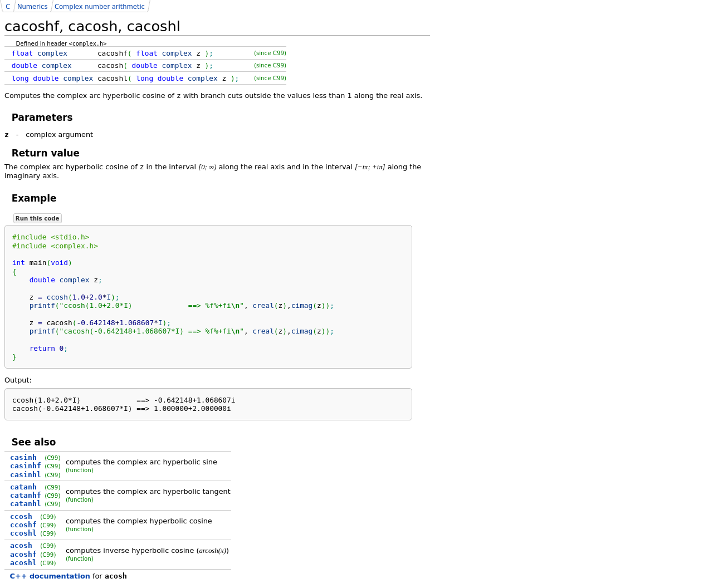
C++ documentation (50, 576)
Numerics (32, 7)
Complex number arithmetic (100, 7)
